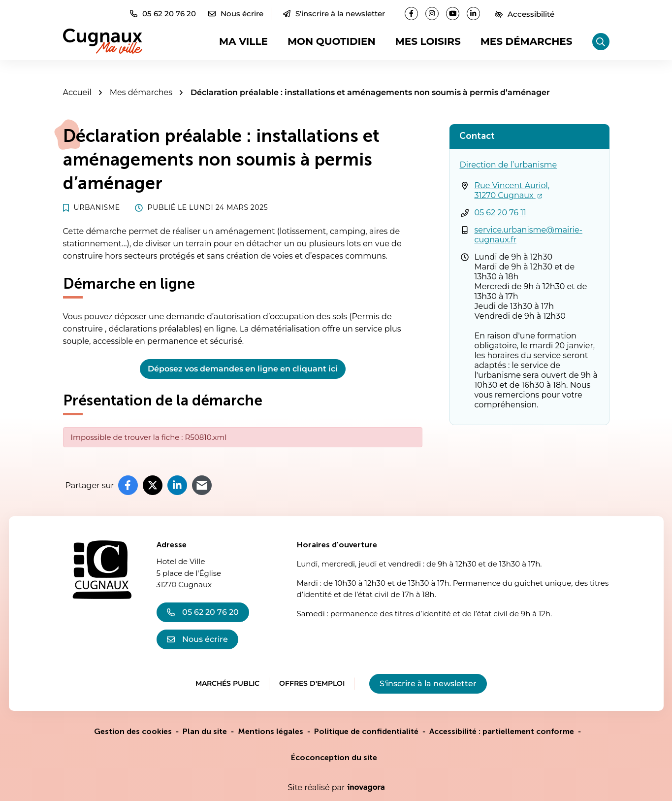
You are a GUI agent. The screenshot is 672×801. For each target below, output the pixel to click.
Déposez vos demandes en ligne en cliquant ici (243, 369)
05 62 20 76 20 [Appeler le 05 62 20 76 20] (203, 612)
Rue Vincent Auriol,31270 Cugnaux (512, 190)
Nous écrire (197, 639)
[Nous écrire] (236, 14)
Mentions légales (271, 731)
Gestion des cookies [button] (133, 731)
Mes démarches (527, 41)
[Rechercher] (601, 42)
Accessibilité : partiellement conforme (502, 731)
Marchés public (227, 683)
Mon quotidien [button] (332, 41)
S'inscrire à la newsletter (334, 14)
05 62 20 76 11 (500, 213)
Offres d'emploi (312, 683)
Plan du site (205, 731)
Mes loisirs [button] (428, 41)
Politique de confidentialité (366, 731)
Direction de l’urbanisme (509, 165)
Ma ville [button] (243, 41)
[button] (163, 14)
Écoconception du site (334, 757)
